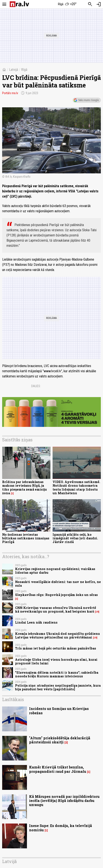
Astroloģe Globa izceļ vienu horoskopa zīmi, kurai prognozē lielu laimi (56, 661)
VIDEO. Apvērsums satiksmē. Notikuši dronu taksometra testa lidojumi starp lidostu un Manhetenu (76, 487)
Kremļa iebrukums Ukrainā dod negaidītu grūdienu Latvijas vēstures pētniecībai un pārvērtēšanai (57, 635)
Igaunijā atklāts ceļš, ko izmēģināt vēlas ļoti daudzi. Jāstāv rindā (75, 538)
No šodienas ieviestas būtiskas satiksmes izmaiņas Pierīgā (26, 538)
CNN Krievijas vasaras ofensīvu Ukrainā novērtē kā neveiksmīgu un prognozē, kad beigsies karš (56, 610)
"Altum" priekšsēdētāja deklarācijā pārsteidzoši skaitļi (60, 740)
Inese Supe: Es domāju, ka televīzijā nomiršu (61, 828)
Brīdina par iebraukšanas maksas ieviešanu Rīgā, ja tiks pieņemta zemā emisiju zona (24, 487)
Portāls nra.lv (10, 93)
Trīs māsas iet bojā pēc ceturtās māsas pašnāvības (56, 648)
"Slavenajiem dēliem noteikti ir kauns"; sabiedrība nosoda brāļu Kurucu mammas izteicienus (57, 674)
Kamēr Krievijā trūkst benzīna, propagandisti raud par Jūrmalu (58, 769)
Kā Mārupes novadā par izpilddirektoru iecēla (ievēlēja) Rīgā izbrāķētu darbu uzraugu (64, 801)
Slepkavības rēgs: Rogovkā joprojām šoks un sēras (56, 595)
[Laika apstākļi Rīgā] (67, 4)
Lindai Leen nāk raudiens (36, 622)
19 (97, 612)
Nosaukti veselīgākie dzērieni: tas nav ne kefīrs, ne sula (58, 584)
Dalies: (36, 386)
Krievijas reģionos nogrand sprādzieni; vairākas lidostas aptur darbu (55, 571)
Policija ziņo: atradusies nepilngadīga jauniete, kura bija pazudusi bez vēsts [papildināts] (58, 687)
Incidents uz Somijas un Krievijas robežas (59, 711)
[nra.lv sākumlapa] (19, 4)
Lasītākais (13, 699)
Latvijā (14, 70)
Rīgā (24, 70)
